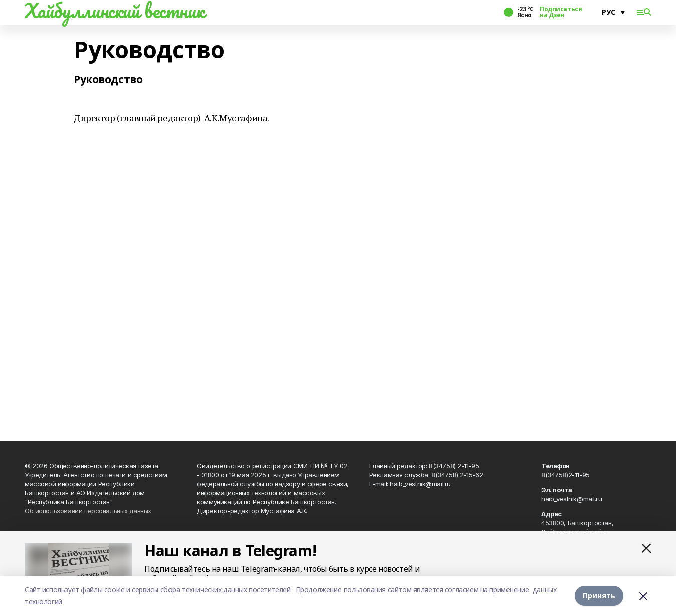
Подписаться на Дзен (561, 12)
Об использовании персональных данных (88, 511)
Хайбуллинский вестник (114, 11)
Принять (599, 596)
